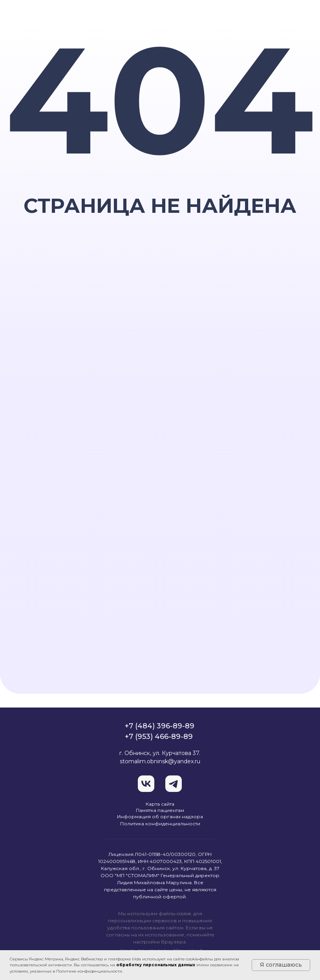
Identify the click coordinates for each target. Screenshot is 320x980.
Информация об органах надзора (160, 816)
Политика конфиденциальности (160, 824)
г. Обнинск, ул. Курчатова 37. (160, 753)
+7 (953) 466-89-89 (159, 737)
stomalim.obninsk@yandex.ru (160, 761)
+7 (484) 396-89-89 (160, 726)
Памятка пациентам (160, 810)
